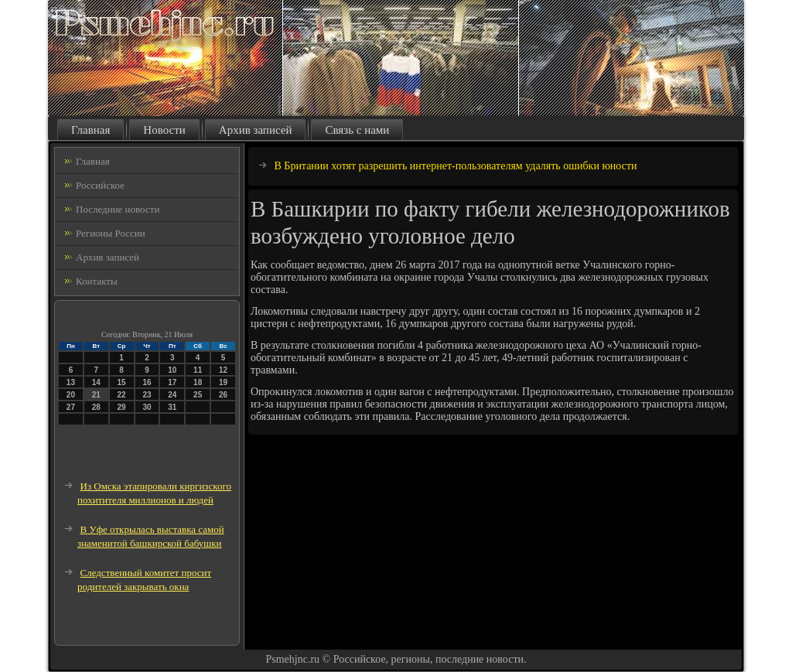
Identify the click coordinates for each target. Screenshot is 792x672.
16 (147, 382)
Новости (164, 130)
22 (122, 395)
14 (96, 382)
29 (122, 407)
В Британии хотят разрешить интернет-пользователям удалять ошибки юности (456, 166)
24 (172, 395)
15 (122, 382)
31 (172, 407)
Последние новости (118, 209)
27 (71, 407)
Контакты (97, 281)
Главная (90, 130)
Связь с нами (357, 130)
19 (223, 382)
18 (198, 382)
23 (147, 395)
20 (71, 395)
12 (223, 370)
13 (71, 382)
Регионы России (111, 233)
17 (172, 382)
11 (198, 370)
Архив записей (256, 130)
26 (223, 395)
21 (96, 395)
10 (172, 370)
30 (147, 407)
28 (96, 407)
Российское (100, 185)
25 (198, 395)
